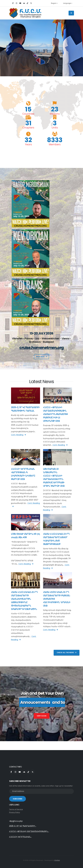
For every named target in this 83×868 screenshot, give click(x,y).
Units (55, 128)
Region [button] (54, 3)
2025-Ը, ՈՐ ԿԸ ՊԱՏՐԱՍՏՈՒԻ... (23, 826)
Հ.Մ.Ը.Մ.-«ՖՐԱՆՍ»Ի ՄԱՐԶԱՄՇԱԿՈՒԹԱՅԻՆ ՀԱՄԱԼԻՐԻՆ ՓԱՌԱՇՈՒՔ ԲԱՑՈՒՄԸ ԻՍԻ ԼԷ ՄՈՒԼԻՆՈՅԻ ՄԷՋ (55, 414)
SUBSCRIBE (18, 799)
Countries (28, 114)
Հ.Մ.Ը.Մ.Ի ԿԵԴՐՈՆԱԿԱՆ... (20, 837)
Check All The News (67, 653)
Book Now (42, 357)
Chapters (28, 128)
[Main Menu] (71, 13)
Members (55, 144)
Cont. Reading (18, 435)
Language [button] (68, 3)
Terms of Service (16, 809)
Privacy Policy (15, 812)
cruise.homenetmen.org (41, 348)
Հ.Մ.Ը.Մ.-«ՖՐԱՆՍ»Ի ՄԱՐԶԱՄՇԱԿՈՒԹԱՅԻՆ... (29, 831)
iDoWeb (57, 860)
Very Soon (42, 716)
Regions (55, 114)
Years (28, 144)
